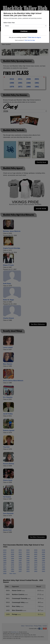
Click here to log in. (34, 37)
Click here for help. (30, 40)
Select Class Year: (9, 23)
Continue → (25, 31)
